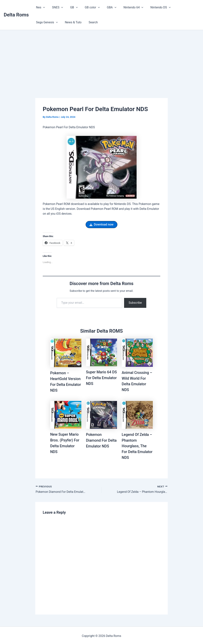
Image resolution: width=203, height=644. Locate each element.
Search (63, 22)
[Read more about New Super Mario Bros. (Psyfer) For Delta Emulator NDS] (66, 414)
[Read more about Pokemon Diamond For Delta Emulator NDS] (102, 414)
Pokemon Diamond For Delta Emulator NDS (101, 440)
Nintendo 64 (127, 7)
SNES (56, 7)
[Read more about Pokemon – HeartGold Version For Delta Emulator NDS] (66, 353)
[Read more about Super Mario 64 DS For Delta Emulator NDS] (102, 352)
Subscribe (135, 303)
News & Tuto (44, 22)
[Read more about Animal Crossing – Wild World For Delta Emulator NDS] (137, 353)
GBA (107, 7)
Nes (40, 7)
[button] (43, 7)
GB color (88, 7)
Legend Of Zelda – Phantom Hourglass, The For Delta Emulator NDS (137, 445)
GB (71, 7)
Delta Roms (16, 15)
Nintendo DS (153, 7)
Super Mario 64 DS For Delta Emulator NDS (99, 378)
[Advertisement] (101, 58)
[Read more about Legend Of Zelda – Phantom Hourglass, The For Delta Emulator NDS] (137, 414)
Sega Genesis (180, 7)
